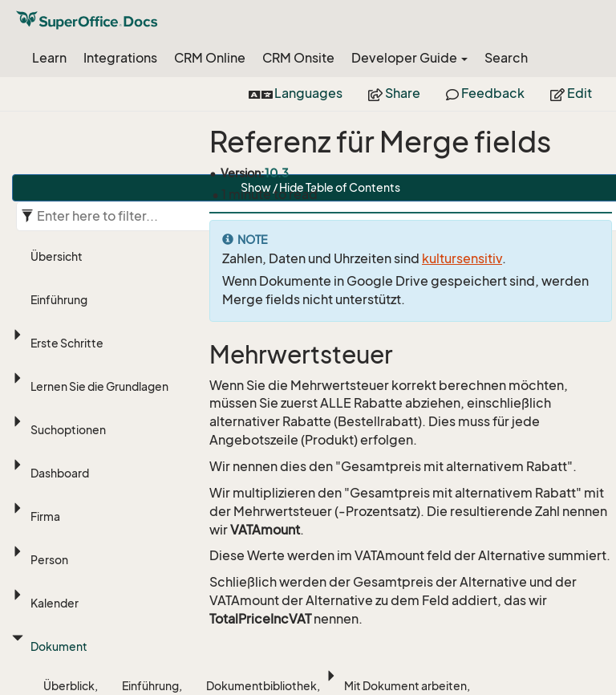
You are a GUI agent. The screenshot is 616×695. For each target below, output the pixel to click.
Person (49, 560)
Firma (45, 516)
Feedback (485, 93)
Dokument (59, 646)
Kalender (55, 603)
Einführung (59, 300)
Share (394, 93)
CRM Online (210, 58)
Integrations (120, 58)
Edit (571, 93)
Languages (296, 93)
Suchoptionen (68, 430)
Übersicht (57, 256)
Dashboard (60, 473)
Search (506, 58)
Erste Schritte (67, 343)
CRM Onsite (298, 58)
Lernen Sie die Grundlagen (99, 386)
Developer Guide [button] (409, 58)
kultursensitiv (462, 258)
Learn (49, 58)
